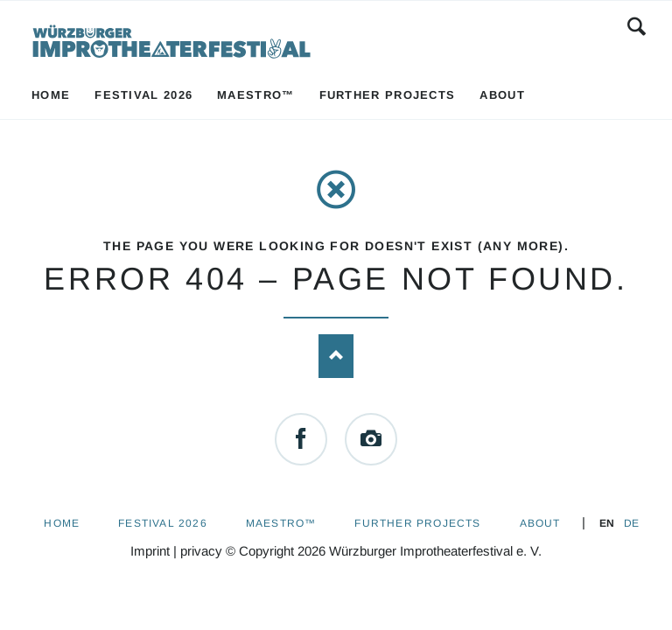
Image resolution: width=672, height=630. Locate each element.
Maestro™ (281, 523)
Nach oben (336, 356)
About (540, 523)
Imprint (150, 551)
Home (62, 523)
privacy (201, 551)
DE (631, 523)
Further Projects (417, 523)
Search (637, 26)
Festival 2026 (163, 523)
